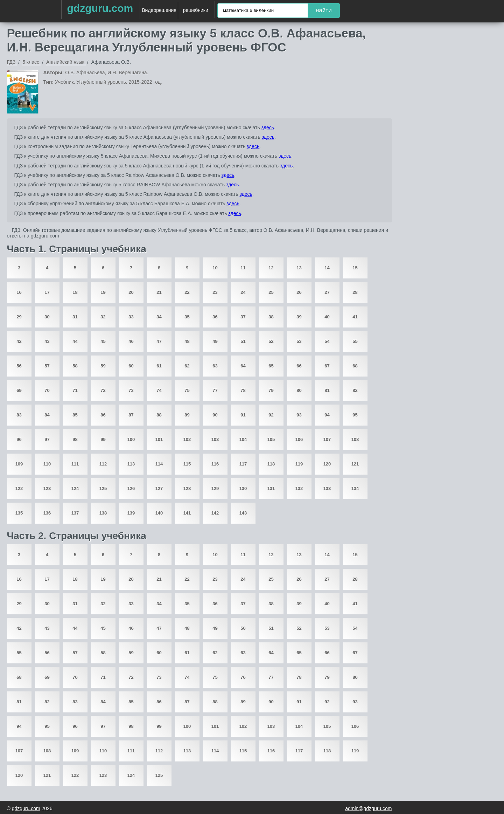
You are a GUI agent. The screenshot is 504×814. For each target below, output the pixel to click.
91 (243, 415)
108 (355, 439)
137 (75, 513)
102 (187, 439)
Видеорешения (159, 10)
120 (327, 464)
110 (47, 464)
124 (75, 488)
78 (243, 390)
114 (159, 464)
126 (131, 488)
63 (215, 366)
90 (215, 415)
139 (131, 513)
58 (75, 366)
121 (355, 464)
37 (243, 317)
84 (47, 415)
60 (131, 366)
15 (355, 268)
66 (299, 366)
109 (19, 464)
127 (159, 488)
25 (271, 292)
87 (131, 415)
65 (271, 366)
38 (271, 317)
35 (187, 317)
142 (215, 513)
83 (19, 415)
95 (355, 415)
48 (187, 341)
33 (131, 317)
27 (327, 292)
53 (299, 341)
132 (299, 488)
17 (47, 292)
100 (131, 439)
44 (75, 341)
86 (103, 415)
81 (327, 390)
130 (243, 488)
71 (75, 390)
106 (299, 439)
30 (47, 317)
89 (187, 415)
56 (19, 366)
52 (271, 341)
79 (271, 390)
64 (243, 366)
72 (103, 390)
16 (19, 292)
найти (324, 10)
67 (327, 366)
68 (355, 366)
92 (271, 415)
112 (103, 464)
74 (159, 390)
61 (159, 366)
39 (299, 317)
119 (299, 464)
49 (215, 341)
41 (355, 317)
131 (271, 488)
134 (355, 488)
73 (131, 390)
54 (327, 341)
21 (159, 292)
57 (47, 366)
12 (271, 268)
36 (215, 317)
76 (243, 677)
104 (243, 439)
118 (271, 464)
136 (47, 513)
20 (131, 292)
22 (187, 292)
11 (243, 268)
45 (103, 341)
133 (327, 488)
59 (103, 366)
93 (299, 415)
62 (187, 366)
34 (159, 317)
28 (355, 292)
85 (75, 415)
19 (103, 292)
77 (215, 390)
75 (187, 390)
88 (159, 415)
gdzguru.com (100, 8)
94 (327, 415)
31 (75, 317)
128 (187, 488)
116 (215, 464)
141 (187, 513)
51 (243, 341)
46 (131, 341)
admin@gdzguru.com (368, 808)
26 (299, 292)
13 (299, 268)
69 (19, 390)
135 (19, 513)
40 (327, 317)
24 (243, 292)
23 (215, 292)
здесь (268, 127)
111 (75, 464)
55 (355, 341)
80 (299, 390)
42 (19, 341)
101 (159, 439)
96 (19, 439)
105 (271, 439)
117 (243, 464)
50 (243, 628)
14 (327, 268)
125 (103, 488)
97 (47, 439)
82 (355, 390)
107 (327, 439)
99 (103, 439)
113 (131, 464)
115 (187, 464)
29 (19, 317)
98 (75, 439)
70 (47, 390)
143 (243, 513)
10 (215, 268)
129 (215, 488)
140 (159, 513)
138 (103, 513)
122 (19, 488)
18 (75, 292)
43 (47, 341)
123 (47, 488)
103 (215, 439)
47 (159, 341)
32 (103, 317)
